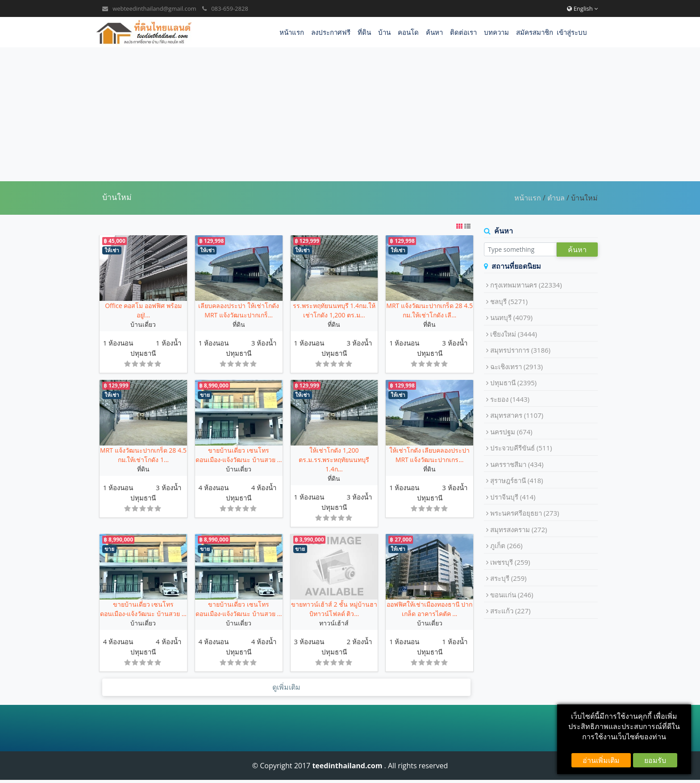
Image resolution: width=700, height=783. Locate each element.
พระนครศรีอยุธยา (525, 513)
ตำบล (556, 198)
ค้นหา (434, 32)
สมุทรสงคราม (519, 529)
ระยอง (510, 399)
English (582, 8)
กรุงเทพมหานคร (526, 285)
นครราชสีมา (517, 464)
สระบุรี (508, 578)
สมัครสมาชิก (535, 32)
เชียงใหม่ (514, 334)
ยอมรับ (655, 760)
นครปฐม (511, 432)
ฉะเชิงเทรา (517, 367)
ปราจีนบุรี (513, 497)
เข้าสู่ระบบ (572, 32)
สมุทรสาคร (517, 415)
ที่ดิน (364, 32)
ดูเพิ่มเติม (286, 687)
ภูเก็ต (506, 546)
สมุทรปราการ (520, 350)
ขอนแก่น (512, 595)
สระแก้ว (510, 611)
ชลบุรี (509, 301)
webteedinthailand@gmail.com (154, 8)
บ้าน (384, 32)
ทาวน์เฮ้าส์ (334, 623)
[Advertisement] (350, 114)
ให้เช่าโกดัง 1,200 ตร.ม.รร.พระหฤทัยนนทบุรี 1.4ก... (334, 460)
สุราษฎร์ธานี (517, 480)
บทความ (496, 32)
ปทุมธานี (143, 353)
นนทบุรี (511, 317)
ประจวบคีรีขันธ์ (521, 448)
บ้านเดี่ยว (143, 324)
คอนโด (408, 32)
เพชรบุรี (510, 562)
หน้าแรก (292, 32)
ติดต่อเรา (463, 32)
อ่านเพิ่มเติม (601, 760)
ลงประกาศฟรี (331, 32)
